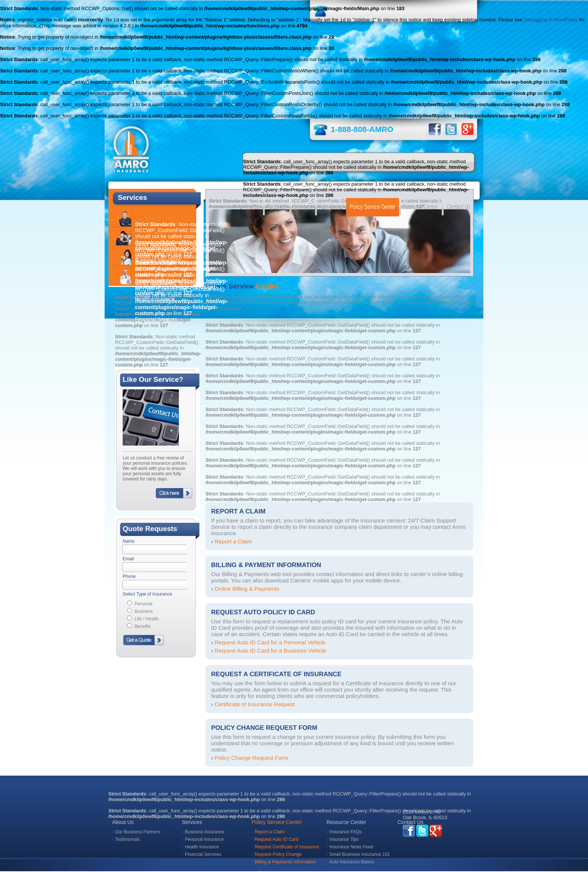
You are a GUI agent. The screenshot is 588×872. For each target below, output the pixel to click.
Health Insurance (202, 848)
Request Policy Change (278, 855)
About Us (276, 208)
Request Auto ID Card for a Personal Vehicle (270, 643)
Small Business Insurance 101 (359, 855)
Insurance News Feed (351, 848)
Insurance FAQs (345, 833)
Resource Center (420, 208)
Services (302, 208)
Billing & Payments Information (285, 863)
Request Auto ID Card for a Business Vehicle (270, 651)
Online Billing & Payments (247, 589)
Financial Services (203, 855)
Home (253, 208)
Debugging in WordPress (551, 20)
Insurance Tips (344, 840)
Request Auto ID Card (277, 840)
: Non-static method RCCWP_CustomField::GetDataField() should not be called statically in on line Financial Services (181, 302)
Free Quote (331, 208)
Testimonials (127, 840)
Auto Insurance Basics (352, 863)
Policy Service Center (373, 208)
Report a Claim (233, 542)
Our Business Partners (138, 833)
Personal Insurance (204, 840)
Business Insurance (205, 833)
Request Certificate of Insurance (287, 848)
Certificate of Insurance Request (255, 705)
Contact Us (459, 208)
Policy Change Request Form (251, 759)
